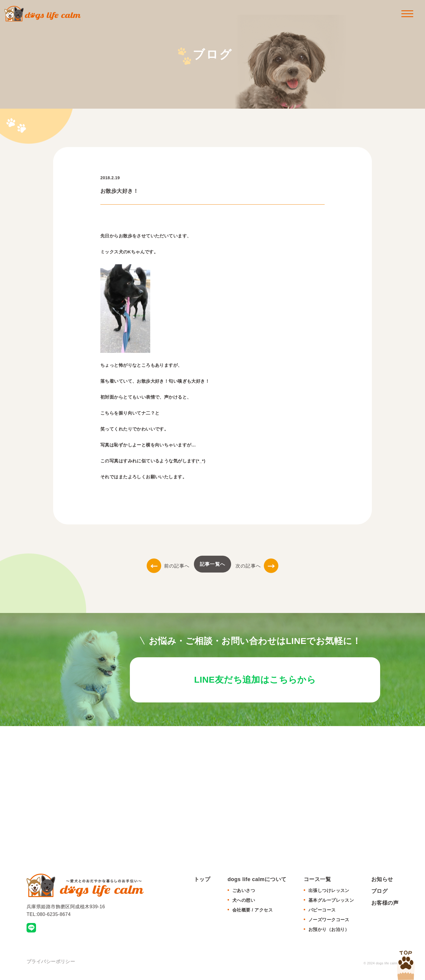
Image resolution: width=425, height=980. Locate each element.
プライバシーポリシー (51, 964)
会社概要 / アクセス (252, 912)
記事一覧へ (212, 564)
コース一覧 (317, 882)
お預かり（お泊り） (329, 932)
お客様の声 (385, 905)
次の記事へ (257, 566)
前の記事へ (168, 566)
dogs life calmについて (257, 882)
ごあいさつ (244, 893)
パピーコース (322, 912)
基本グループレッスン (331, 902)
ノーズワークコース (329, 922)
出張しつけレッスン (329, 893)
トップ (202, 882)
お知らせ (382, 882)
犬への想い (244, 902)
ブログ (379, 893)
